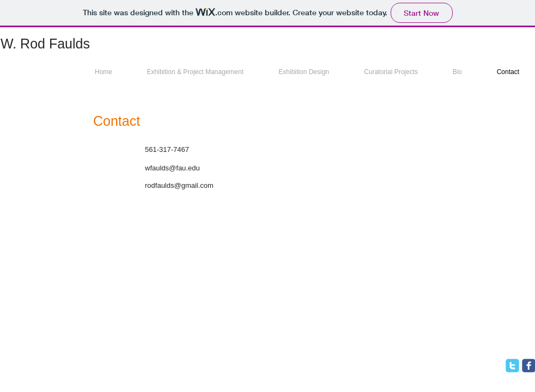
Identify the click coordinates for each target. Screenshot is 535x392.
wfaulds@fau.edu (172, 168)
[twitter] (512, 366)
